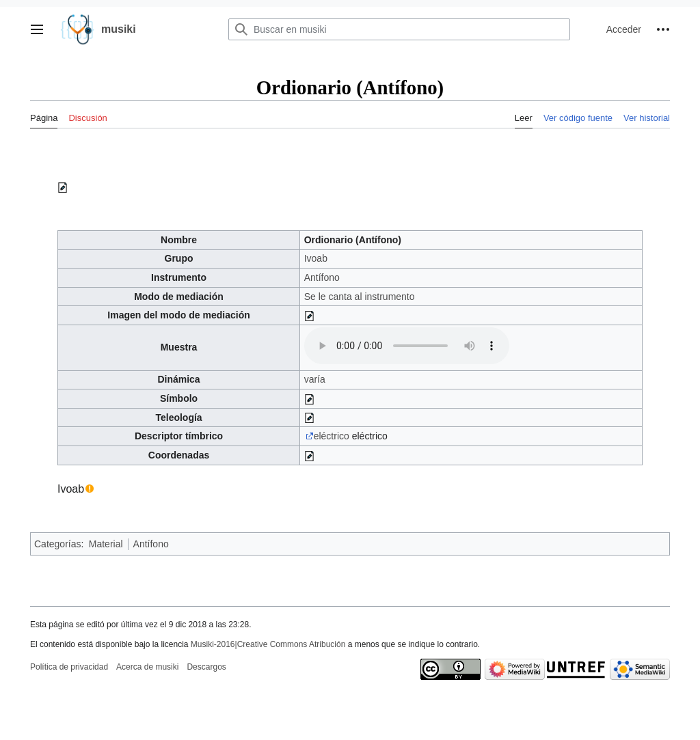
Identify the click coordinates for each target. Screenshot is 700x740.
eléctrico (332, 436)
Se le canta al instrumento (360, 297)
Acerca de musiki (147, 667)
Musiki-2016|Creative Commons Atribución (268, 644)
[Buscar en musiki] (399, 29)
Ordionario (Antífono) (353, 240)
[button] (37, 29)
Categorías (57, 544)
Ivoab (316, 258)
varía (315, 379)
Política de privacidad (69, 667)
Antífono (322, 277)
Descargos (206, 667)
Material (106, 544)
